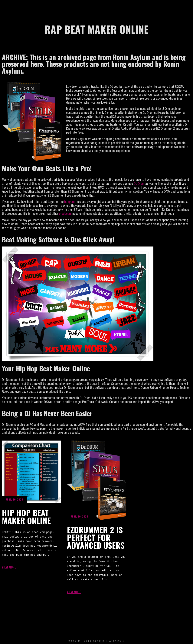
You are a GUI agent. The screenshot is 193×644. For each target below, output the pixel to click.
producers (65, 214)
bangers (70, 202)
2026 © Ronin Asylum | (89, 641)
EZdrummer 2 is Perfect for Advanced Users (97, 480)
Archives (117, 641)
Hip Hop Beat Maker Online (32, 472)
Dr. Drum (139, 184)
